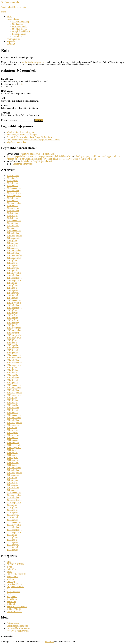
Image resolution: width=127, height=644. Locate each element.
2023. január (12, 205)
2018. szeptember (14, 255)
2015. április (12, 345)
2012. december (14, 415)
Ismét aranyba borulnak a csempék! (22, 135)
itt (22, 84)
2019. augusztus (14, 238)
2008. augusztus (14, 532)
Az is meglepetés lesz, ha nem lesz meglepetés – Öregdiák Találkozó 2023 (40, 156)
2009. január (12, 520)
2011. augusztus (14, 448)
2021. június (12, 213)
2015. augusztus (14, 338)
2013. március (13, 408)
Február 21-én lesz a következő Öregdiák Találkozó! (30, 137)
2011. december (14, 440)
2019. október (13, 233)
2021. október (13, 210)
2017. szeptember (14, 278)
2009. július (12, 505)
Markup (10, 579)
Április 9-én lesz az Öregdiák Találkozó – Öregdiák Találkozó (34, 159)
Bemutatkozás (13, 19)
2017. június (12, 285)
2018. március (13, 268)
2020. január (12, 228)
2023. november (14, 203)
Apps (9, 562)
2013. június (12, 400)
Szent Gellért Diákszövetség (14, 7)
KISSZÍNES (12, 577)
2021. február (13, 218)
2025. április (12, 181)
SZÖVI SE (12, 602)
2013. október (13, 390)
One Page (11, 582)
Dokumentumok (19, 26)
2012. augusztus (14, 425)
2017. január (12, 298)
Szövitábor (17, 36)
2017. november (14, 273)
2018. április (12, 265)
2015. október (13, 333)
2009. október (13, 497)
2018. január (12, 270)
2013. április (12, 405)
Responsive (12, 597)
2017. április (12, 290)
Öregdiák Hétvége (20, 29)
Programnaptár (13, 39)
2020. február (13, 225)
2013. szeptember (14, 393)
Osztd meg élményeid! (23, 164)
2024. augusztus (14, 196)
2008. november (14, 525)
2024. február (13, 198)
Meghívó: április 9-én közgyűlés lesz (80, 159)
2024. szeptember (14, 193)
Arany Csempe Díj (21, 21)
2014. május (12, 373)
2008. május (12, 540)
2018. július (12, 260)
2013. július (12, 398)
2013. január (12, 413)
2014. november (14, 358)
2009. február (13, 517)
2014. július (12, 368)
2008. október (13, 527)
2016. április (12, 318)
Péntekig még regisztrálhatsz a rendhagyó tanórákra (97, 156)
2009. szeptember (14, 500)
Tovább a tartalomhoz (11, 2)
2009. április (12, 512)
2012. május (12, 430)
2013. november (14, 388)
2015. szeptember (14, 335)
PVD (9, 594)
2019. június (12, 243)
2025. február (13, 183)
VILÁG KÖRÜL (14, 611)
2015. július (12, 340)
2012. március (13, 435)
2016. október (13, 305)
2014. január (12, 383)
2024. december (14, 188)
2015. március (13, 348)
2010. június (12, 480)
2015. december (14, 328)
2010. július (12, 477)
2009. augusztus (14, 502)
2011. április (12, 457)
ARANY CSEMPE (15, 564)
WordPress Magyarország (18, 631)
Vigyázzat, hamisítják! (17, 142)
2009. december (14, 492)
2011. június (12, 453)
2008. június (12, 537)
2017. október (13, 275)
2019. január (12, 248)
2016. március (13, 320)
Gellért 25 (11, 569)
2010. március (13, 487)
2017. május (12, 288)
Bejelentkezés (13, 623)
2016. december (14, 300)
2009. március (13, 515)
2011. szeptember (14, 445)
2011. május (12, 455)
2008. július (12, 535)
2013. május (12, 403)
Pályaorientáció (19, 34)
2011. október (13, 443)
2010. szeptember (14, 472)
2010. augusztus (14, 475)
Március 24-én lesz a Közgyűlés (21, 132)
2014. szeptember (14, 363)
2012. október (13, 420)
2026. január (12, 178)
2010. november (14, 467)
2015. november (14, 330)
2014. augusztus (14, 365)
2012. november (14, 418)
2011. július (12, 450)
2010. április (12, 485)
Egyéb (9, 567)
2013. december (14, 385)
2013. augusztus (14, 395)
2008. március (13, 545)
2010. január (12, 490)
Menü (4, 12)
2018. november (14, 250)
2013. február (13, 410)
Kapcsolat (11, 41)
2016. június (12, 313)
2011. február (13, 462)
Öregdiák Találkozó (21, 31)
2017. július (12, 283)
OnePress (49, 642)
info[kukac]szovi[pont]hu (33, 62)
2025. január (12, 186)
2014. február (13, 380)
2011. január (12, 465)
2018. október (13, 253)
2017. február (13, 295)
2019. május (12, 245)
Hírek (9, 16)
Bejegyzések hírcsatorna (17, 626)
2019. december (14, 230)
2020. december (14, 220)
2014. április (12, 375)
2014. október (13, 360)
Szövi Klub (12, 599)
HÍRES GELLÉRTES (16, 574)
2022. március (13, 208)
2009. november (14, 495)
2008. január (12, 550)
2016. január (12, 325)
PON (9, 589)
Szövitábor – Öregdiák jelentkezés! (36, 161)
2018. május (12, 263)
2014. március (13, 378)
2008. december (14, 522)
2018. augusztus (14, 258)
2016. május (12, 315)
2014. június (12, 370)
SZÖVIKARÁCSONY (17, 607)
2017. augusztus (14, 280)
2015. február (13, 350)
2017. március (13, 293)
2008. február (13, 547)
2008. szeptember (14, 530)
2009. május (12, 510)
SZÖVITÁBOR (14, 609)
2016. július (12, 310)
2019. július (12, 240)
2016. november (14, 303)
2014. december (14, 355)
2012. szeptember (14, 423)
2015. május (12, 343)
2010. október (13, 470)
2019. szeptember (14, 235)
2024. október (13, 191)
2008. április (12, 542)
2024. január (12, 201)
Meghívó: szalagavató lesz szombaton (38, 154)
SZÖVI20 (11, 44)
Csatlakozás (17, 24)
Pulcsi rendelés (13, 592)
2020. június (12, 223)
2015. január (12, 353)
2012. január (12, 438)
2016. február (13, 323)
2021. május (12, 215)
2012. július (12, 428)
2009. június (12, 507)
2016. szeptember (14, 308)
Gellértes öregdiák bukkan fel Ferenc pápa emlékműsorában (33, 140)
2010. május (12, 482)
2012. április (12, 433)
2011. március (13, 460)
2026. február (13, 176)
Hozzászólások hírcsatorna (19, 628)
